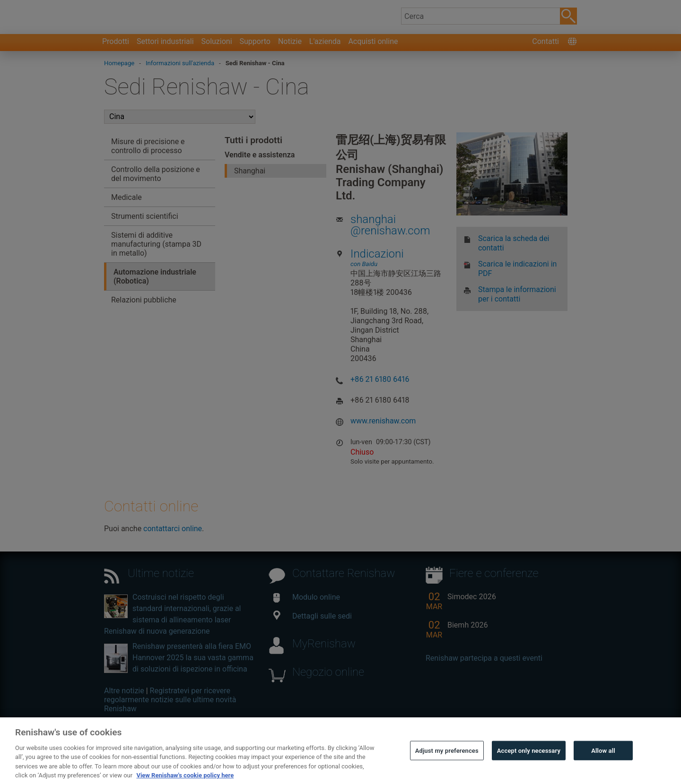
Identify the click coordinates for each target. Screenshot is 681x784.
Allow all (603, 761)
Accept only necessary (529, 761)
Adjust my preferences (447, 761)
